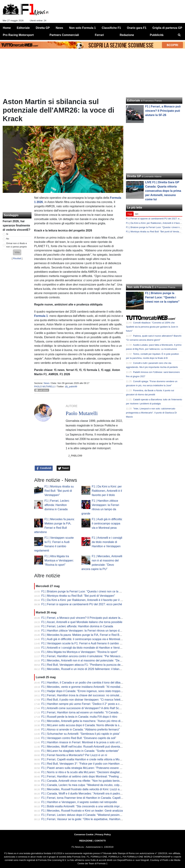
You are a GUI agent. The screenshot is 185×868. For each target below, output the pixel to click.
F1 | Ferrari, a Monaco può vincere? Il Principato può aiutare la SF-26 (85, 618)
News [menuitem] (59, 28)
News (46, 383)
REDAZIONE (86, 841)
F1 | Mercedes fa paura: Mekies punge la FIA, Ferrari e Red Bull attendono (89, 635)
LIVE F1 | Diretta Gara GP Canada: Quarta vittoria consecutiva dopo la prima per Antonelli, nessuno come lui (163, 191)
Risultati (17, 258)
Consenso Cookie (84, 834)
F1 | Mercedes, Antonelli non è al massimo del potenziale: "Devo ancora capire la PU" (95, 660)
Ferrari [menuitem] (99, 35)
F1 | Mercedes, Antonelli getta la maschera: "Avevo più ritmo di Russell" (87, 721)
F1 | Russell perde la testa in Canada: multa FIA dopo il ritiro (79, 717)
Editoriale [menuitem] (23, 28)
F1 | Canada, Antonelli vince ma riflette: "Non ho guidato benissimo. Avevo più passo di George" (102, 781)
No (8, 239)
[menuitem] (179, 35)
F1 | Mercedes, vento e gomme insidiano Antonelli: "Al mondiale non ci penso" (91, 687)
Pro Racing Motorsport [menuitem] (18, 35)
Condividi (44, 468)
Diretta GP (134, 176)
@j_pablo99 (71, 386)
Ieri (137, 214)
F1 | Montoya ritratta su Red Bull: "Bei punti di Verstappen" (59, 491)
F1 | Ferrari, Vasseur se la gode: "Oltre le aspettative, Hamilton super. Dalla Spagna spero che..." (102, 819)
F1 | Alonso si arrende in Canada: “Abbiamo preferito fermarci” (81, 730)
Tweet (63, 468)
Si (7, 234)
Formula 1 (41, 316)
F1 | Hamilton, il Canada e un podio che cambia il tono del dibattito (83, 683)
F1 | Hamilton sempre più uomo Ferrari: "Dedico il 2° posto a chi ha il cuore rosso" (93, 704)
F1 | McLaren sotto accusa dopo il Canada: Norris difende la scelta (83, 725)
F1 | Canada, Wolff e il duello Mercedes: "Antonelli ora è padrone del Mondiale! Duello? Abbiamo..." (104, 794)
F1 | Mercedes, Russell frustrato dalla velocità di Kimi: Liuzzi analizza (85, 789)
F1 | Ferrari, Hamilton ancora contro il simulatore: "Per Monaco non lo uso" (88, 656)
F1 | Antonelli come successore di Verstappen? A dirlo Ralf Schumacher (87, 708)
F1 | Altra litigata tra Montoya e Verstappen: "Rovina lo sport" (59, 560)
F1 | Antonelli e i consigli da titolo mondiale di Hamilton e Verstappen (107, 542)
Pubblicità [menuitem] (157, 35)
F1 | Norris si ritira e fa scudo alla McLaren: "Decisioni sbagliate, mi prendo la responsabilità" (100, 772)
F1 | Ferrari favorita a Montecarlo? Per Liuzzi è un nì (74, 755)
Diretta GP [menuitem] (43, 28)
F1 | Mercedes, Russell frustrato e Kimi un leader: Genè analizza (82, 811)
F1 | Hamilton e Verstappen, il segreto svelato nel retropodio (79, 802)
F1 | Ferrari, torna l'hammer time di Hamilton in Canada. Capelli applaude (88, 798)
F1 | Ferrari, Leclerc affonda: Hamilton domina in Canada (57, 505)
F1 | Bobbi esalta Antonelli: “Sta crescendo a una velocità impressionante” (88, 806)
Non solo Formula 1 (140, 287)
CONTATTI (100, 841)
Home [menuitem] (7, 28)
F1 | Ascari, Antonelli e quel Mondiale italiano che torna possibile (82, 622)
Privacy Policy (103, 834)
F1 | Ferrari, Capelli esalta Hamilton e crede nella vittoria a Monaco (84, 759)
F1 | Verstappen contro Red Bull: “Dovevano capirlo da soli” (79, 738)
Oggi (130, 214)
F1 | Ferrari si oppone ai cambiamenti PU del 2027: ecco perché (82, 604)
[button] (17, 252)
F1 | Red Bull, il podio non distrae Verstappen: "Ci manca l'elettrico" (84, 700)
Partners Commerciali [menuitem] (64, 35)
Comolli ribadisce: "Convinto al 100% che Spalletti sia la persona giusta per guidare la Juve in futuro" (152, 327)
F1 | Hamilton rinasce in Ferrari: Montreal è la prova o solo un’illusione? (86, 742)
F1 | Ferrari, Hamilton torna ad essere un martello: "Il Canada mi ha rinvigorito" (91, 712)
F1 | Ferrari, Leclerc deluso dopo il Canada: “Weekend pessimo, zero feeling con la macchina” (101, 815)
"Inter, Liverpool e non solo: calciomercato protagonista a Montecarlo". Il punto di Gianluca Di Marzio (151, 413)
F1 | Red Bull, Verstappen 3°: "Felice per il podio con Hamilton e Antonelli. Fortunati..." (96, 764)
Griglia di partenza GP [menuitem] (167, 28)
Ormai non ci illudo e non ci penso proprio (17, 245)
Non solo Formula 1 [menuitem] (82, 28)
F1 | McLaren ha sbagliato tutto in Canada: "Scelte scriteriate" (80, 751)
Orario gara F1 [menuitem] (137, 28)
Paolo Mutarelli (45, 386)
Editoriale (134, 100)
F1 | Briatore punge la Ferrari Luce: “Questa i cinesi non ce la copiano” (86, 591)
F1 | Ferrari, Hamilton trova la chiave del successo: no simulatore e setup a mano (93, 695)
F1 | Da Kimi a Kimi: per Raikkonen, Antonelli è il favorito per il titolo (107, 491)
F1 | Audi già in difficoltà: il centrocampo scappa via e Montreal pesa (107, 523)
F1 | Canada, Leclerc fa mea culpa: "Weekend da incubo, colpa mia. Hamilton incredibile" (98, 785)
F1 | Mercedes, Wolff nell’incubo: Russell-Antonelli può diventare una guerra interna (94, 747)
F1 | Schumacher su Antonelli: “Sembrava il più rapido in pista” (81, 734)
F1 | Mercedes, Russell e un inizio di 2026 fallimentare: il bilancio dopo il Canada (92, 669)
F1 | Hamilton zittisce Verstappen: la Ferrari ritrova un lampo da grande (86, 631)
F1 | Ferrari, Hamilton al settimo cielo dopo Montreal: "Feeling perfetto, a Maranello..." (95, 776)
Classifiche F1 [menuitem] (111, 28)
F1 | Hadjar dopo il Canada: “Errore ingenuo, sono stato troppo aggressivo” (89, 691)
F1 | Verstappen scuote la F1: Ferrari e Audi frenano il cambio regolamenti (88, 643)
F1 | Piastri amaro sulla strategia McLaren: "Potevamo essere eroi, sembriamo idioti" (95, 768)
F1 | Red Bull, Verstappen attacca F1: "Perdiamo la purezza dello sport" (86, 665)
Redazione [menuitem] (127, 35)
